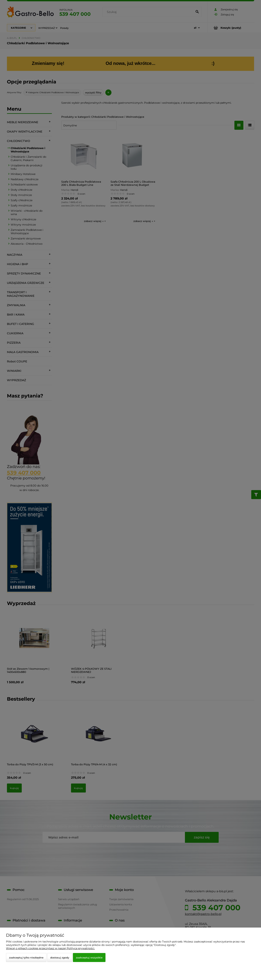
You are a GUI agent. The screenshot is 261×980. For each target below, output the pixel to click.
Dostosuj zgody (60, 958)
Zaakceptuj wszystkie (89, 958)
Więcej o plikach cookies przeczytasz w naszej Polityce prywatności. (50, 948)
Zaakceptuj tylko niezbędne (26, 958)
